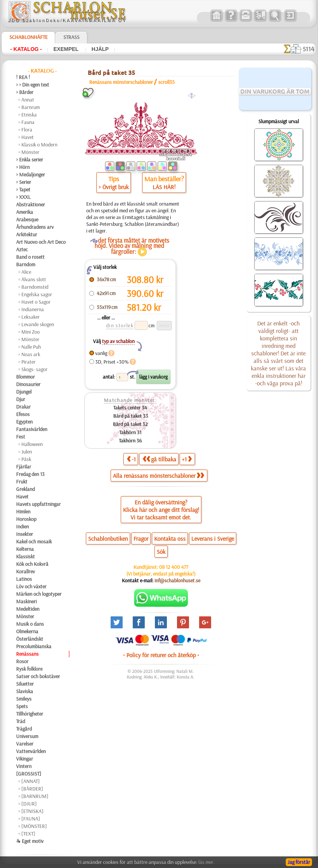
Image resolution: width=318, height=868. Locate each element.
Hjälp (100, 49)
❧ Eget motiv (30, 841)
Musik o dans (30, 624)
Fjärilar (24, 467)
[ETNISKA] (32, 811)
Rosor (22, 661)
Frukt (22, 482)
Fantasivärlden (32, 429)
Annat (28, 100)
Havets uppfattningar (38, 504)
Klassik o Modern (39, 145)
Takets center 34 (130, 407)
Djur (21, 399)
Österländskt (30, 639)
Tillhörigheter (30, 714)
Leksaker (31, 317)
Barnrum (31, 107)
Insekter (25, 534)
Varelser (25, 744)
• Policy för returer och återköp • (161, 655)
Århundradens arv (35, 227)
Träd (21, 721)
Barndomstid (35, 287)
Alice (26, 272)
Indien (22, 526)
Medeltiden (28, 609)
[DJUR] (29, 804)
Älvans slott (34, 279)
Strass (71, 37)
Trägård (24, 729)
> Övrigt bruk (114, 187)
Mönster (30, 152)
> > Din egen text (33, 85)
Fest (21, 437)
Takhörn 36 (130, 440)
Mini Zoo (31, 332)
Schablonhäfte (28, 37)
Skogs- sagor (34, 369)
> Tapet (23, 189)
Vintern (24, 766)
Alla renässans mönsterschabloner (158, 476)
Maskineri (26, 601)
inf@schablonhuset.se (177, 580)
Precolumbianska (34, 646)
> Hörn (23, 167)
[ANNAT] (31, 781)
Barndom (26, 264)
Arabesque (27, 219)
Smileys (24, 699)
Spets (22, 706)
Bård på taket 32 (130, 424)
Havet (28, 137)
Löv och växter (31, 586)
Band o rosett (30, 257)
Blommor (25, 377)
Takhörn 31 (130, 432)
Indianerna (33, 309)
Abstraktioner (31, 204)
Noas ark (31, 354)
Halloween (32, 444)
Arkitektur (27, 234)
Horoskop (26, 519)
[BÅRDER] (32, 789)
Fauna (28, 122)
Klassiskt (25, 556)
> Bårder (25, 92)
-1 (131, 459)
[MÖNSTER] (34, 826)
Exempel (67, 49)
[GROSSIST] (29, 774)
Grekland (25, 489)
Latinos (24, 579)
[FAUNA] (31, 819)
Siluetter (25, 684)
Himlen (23, 512)
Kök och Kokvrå (32, 564)
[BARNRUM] (35, 796)
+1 (187, 459)
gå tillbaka (159, 459)
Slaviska (25, 691)
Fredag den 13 (30, 474)
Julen (27, 452)
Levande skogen (38, 324)
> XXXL (23, 197)
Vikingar (25, 759)
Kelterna (25, 549)
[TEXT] (28, 834)
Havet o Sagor (36, 302)
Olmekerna (27, 631)
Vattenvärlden (31, 751)
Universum (27, 736)
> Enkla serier (30, 160)
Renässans (27, 654)
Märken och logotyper (39, 594)
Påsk (26, 459)
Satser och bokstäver (38, 676)
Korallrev (25, 571)
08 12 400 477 (174, 567)
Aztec (22, 249)
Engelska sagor (37, 294)
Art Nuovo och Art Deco (41, 242)
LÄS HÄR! (164, 187)
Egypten (24, 422)
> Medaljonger (31, 174)
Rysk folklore (29, 669)
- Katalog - (26, 49)
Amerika (25, 212)
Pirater (28, 362)
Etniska (29, 115)
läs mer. (206, 862)
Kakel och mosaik (34, 541)
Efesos (23, 414)
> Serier (24, 182)
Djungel (24, 392)
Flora (27, 130)
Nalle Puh (31, 347)
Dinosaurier (28, 384)
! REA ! (23, 77)
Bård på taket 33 (130, 416)
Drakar (23, 407)
